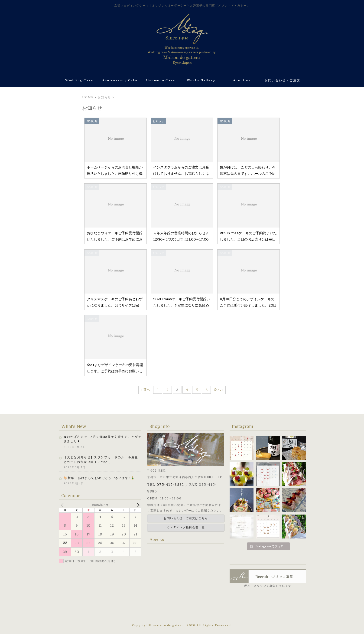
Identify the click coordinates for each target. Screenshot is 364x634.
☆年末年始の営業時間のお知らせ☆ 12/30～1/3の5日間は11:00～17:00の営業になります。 (186, 239)
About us (242, 80)
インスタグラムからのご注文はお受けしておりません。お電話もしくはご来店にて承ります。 (181, 174)
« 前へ (145, 390)
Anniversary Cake (120, 80)
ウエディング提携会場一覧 (186, 527)
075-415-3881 (170, 485)
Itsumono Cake (160, 80)
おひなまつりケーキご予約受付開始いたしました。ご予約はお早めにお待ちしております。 (115, 239)
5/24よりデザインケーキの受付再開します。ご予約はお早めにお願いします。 (115, 371)
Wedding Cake (79, 80)
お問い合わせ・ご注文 (282, 80)
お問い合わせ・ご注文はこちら (186, 518)
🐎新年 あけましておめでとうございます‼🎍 (99, 478)
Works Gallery (201, 80)
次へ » (219, 390)
